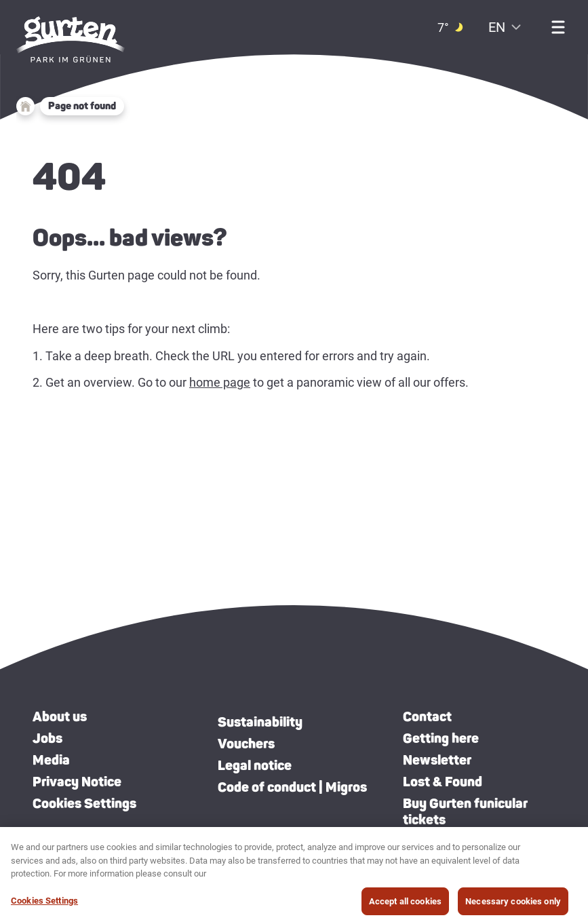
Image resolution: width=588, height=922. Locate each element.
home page (220, 382)
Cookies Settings (84, 803)
